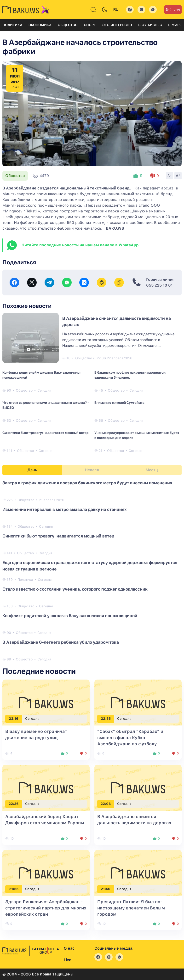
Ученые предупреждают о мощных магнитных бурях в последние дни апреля (137, 435)
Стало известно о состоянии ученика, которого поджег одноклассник (75, 589)
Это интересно (117, 25)
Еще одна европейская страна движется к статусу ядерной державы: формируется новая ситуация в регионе (90, 566)
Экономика (40, 25)
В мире (175, 25)
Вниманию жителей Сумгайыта (119, 403)
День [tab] (32, 470)
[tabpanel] (92, 571)
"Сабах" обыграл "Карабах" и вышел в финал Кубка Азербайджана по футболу (130, 738)
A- (170, 176)
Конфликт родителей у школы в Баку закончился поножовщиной (42, 375)
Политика (12, 25)
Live (173, 10)
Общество (68, 25)
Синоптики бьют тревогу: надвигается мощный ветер (45, 433)
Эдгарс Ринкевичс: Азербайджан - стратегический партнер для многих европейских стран (46, 908)
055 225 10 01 (159, 285)
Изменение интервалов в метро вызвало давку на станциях (65, 509)
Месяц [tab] (152, 470)
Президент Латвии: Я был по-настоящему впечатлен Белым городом (131, 908)
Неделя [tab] (92, 470)
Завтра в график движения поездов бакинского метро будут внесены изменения (87, 483)
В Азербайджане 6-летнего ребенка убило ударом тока (61, 642)
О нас (69, 948)
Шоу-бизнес (150, 25)
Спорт (90, 25)
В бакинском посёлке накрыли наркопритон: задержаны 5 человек (130, 375)
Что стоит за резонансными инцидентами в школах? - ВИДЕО (46, 405)
